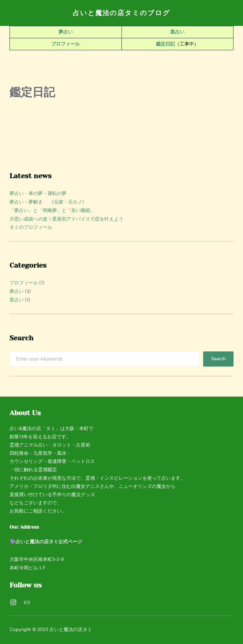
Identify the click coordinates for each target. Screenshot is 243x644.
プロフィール (65, 44)
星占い (177, 32)
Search (218, 357)
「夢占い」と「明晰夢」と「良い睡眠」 (52, 210)
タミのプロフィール (31, 226)
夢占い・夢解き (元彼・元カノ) (47, 201)
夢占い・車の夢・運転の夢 (38, 193)
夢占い (66, 32)
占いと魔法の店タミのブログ (122, 13)
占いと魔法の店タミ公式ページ (49, 539)
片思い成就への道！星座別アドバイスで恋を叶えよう (66, 218)
